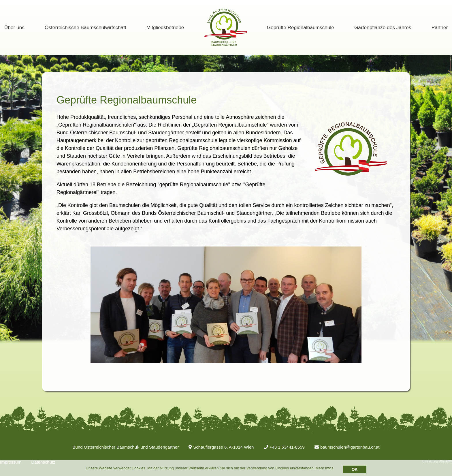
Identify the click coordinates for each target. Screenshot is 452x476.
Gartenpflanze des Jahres (383, 27)
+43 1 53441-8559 (284, 447)
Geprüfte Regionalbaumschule (301, 27)
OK (355, 469)
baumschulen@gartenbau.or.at (347, 447)
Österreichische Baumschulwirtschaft (85, 27)
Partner (440, 27)
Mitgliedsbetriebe (165, 27)
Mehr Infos (324, 468)
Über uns (14, 27)
